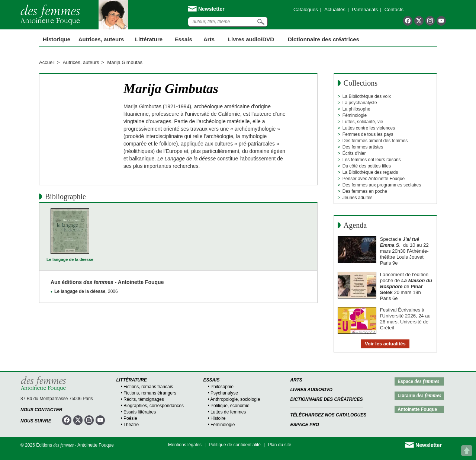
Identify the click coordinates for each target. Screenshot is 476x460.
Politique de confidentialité (235, 445)
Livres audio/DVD (311, 390)
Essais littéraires (140, 412)
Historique (57, 39)
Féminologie (355, 115)
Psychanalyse (224, 393)
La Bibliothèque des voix (367, 96)
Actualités (335, 9)
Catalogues (306, 9)
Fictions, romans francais (148, 387)
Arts (209, 39)
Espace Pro (305, 425)
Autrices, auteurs (101, 39)
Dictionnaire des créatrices (324, 39)
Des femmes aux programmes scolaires (382, 185)
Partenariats (365, 9)
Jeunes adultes (358, 198)
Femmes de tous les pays (368, 134)
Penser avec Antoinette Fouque (374, 179)
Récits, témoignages (144, 399)
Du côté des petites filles (367, 166)
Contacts (394, 9)
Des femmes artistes (363, 147)
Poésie (130, 418)
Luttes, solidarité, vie (363, 122)
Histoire (218, 418)
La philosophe (356, 109)
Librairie (419, 395)
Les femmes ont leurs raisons (372, 160)
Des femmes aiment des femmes (375, 141)
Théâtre (131, 425)
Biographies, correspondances (154, 406)
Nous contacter (41, 410)
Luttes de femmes (228, 412)
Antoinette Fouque (417, 409)
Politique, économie (230, 406)
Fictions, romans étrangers (150, 393)
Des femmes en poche (365, 191)
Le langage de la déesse (70, 259)
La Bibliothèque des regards (370, 172)
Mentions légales (185, 445)
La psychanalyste (360, 103)
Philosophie (222, 387)
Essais (183, 39)
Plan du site (279, 445)
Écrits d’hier (354, 153)
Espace (418, 381)
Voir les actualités (385, 344)
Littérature (149, 39)
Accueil (47, 62)
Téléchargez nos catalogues (328, 415)
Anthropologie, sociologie (235, 399)
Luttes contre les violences (369, 128)
